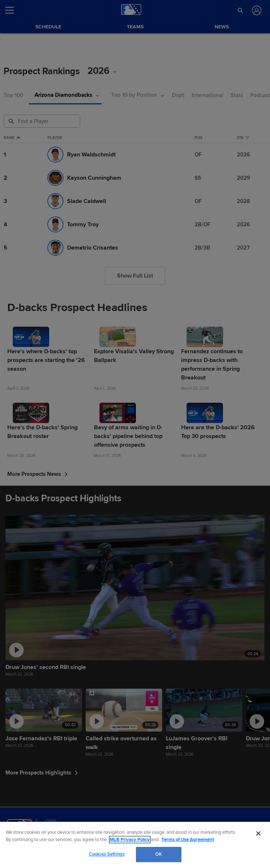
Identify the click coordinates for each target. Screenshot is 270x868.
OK (159, 854)
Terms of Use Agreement (188, 840)
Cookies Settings (107, 854)
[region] (135, 845)
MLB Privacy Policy (130, 840)
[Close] (258, 833)
